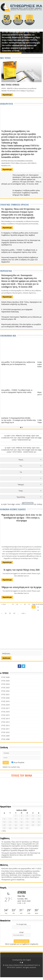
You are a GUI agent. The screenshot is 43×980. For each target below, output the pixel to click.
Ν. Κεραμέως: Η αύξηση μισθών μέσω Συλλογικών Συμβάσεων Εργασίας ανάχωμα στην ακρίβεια (26, 193)
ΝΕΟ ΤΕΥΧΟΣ (5, 58)
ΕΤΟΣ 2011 (5, 729)
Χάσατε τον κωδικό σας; (11, 767)
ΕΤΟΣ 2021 (5, 694)
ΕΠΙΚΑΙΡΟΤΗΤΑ (7, 104)
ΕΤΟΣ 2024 (5, 684)
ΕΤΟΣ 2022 (5, 691)
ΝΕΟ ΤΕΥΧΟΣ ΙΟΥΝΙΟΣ (10, 85)
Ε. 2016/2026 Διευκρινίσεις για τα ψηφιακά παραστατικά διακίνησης (17, 311)
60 (14, 613)
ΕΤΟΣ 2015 (5, 715)
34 (38, 610)
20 (17, 604)
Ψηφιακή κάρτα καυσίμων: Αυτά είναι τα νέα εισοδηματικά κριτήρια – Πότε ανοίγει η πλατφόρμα (21, 518)
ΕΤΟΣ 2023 (5, 688)
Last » (24, 613)
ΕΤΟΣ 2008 (5, 739)
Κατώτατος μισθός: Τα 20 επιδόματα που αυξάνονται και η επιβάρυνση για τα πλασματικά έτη (21, 363)
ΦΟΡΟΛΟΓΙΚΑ (6, 271)
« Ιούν (4, 831)
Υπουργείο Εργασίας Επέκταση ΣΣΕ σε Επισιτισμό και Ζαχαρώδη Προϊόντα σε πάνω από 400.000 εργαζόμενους (21, 242)
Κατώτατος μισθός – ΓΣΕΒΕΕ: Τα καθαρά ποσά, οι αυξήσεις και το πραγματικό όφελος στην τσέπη (19, 251)
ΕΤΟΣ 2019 (5, 701)
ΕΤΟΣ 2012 (5, 725)
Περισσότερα (7, 95)
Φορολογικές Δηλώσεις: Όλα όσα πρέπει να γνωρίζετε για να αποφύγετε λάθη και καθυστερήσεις (21, 325)
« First (4, 604)
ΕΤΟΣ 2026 (5, 677)
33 (38, 607)
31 (29, 604)
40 (6, 613)
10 (13, 604)
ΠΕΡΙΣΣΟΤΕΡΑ (28, 503)
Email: (21, 932)
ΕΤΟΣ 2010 (5, 732)
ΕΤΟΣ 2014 (5, 719)
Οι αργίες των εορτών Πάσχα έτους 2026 (22, 570)
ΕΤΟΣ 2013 (5, 722)
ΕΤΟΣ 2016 (5, 712)
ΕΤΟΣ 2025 (5, 681)
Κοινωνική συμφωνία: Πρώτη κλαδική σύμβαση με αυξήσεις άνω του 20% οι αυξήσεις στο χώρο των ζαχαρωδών (20, 260)
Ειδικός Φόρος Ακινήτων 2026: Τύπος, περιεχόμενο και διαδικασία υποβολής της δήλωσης (21, 303)
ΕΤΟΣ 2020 (5, 698)
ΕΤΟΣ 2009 (5, 736)
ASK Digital (27, 960)
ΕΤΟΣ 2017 (5, 708)
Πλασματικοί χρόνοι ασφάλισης (13, 880)
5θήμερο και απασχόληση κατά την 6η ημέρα (21, 587)
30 (25, 604)
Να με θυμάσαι (18, 762)
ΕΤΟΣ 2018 (5, 705)
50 (10, 613)
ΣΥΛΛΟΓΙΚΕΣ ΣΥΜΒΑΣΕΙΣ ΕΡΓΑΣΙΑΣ (15, 205)
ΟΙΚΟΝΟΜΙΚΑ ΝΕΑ (8, 336)
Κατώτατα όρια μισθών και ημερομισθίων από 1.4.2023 (21, 868)
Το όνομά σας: (21, 924)
